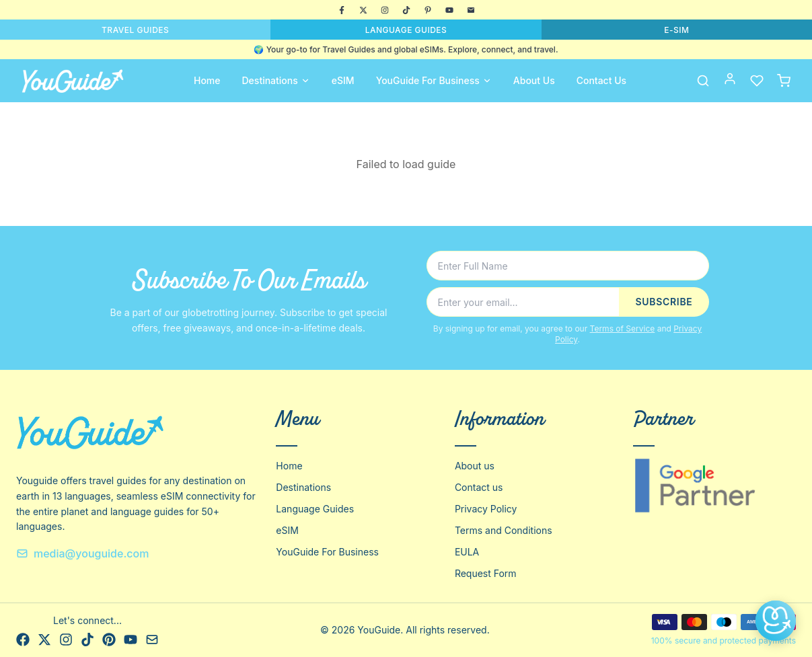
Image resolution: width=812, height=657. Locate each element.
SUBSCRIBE (664, 302)
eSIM (343, 80)
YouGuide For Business (434, 80)
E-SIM (676, 30)
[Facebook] (342, 10)
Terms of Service (623, 328)
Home (207, 80)
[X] (363, 10)
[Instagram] (385, 10)
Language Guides (315, 509)
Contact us (479, 487)
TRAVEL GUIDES (135, 30)
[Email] (471, 10)
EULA (467, 552)
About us (475, 466)
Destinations (276, 80)
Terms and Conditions (504, 530)
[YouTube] (449, 10)
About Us (534, 80)
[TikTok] (406, 10)
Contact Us (601, 80)
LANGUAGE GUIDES (406, 30)
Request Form (486, 573)
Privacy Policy (486, 509)
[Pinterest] (428, 10)
